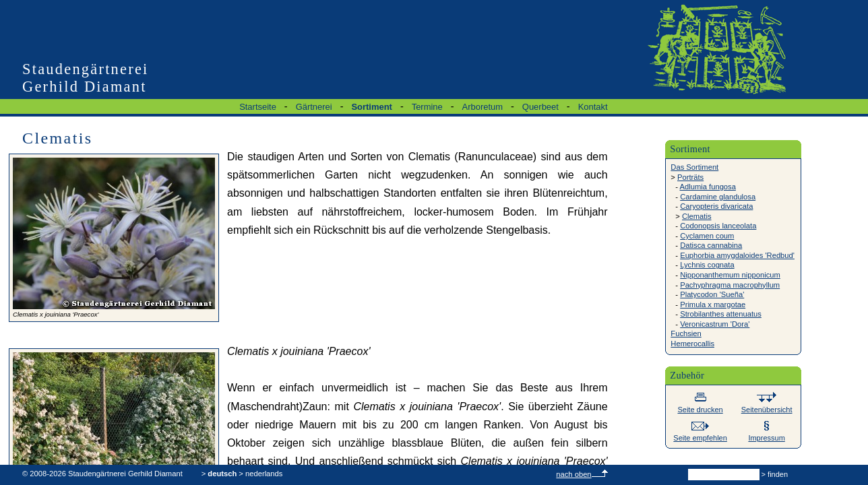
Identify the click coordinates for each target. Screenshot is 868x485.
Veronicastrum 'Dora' (715, 324)
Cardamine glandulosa (718, 197)
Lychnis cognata (707, 265)
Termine (427, 107)
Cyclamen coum (707, 236)
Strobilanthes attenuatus (721, 314)
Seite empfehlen (700, 433)
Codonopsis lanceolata (718, 226)
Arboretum (483, 107)
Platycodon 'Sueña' (712, 294)
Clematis (697, 216)
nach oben (582, 474)
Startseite (258, 107)
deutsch (222, 474)
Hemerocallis (692, 344)
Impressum (766, 433)
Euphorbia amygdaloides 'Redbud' (737, 255)
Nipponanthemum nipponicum (730, 275)
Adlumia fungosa (708, 187)
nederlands (264, 474)
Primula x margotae (713, 304)
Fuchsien (686, 333)
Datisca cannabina (711, 245)
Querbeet (540, 107)
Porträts (690, 177)
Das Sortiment (694, 167)
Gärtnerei (314, 107)
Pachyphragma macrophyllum (730, 285)
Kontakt (593, 107)
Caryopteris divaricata (716, 206)
